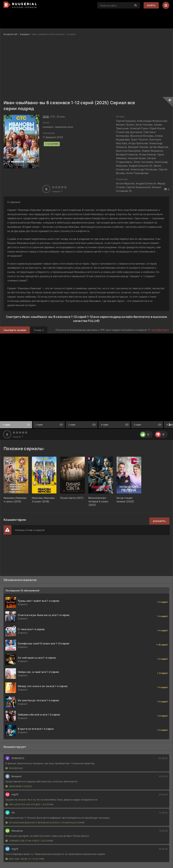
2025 (46, 117)
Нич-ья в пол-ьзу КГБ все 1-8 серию (29, 804)
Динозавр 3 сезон (19, 786)
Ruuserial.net (11, 34)
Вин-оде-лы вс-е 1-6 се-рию (25, 859)
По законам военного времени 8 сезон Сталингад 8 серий (45, 823)
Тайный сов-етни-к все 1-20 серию (29, 841)
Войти (151, 5)
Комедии (25, 34)
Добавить (159, 521)
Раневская (14, 768)
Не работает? (161, 330)
